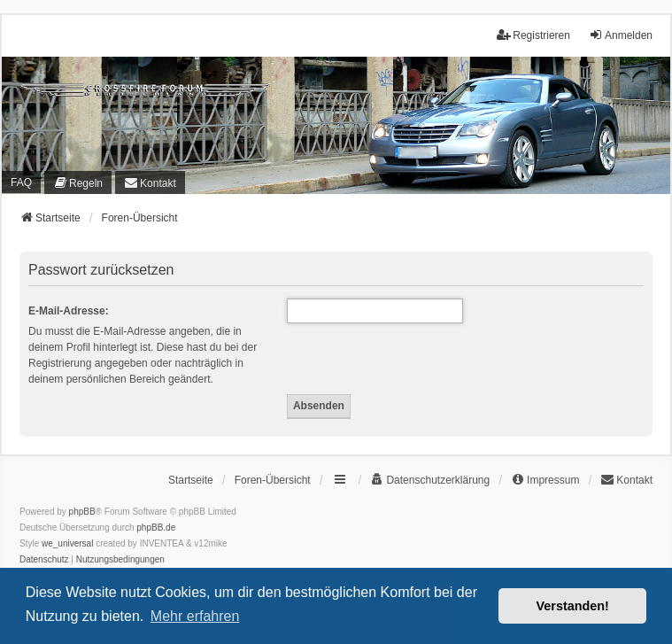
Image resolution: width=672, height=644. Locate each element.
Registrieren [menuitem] (533, 35)
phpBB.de (156, 528)
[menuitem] (78, 182)
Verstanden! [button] (573, 606)
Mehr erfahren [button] (195, 616)
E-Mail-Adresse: (69, 311)
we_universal (67, 543)
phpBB (82, 512)
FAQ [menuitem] (21, 182)
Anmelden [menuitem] (621, 35)
